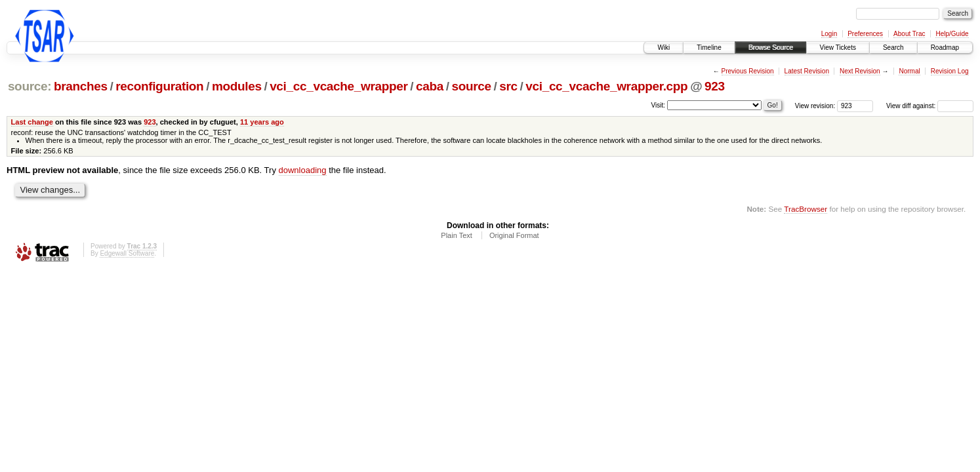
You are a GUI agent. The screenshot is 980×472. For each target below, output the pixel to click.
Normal (909, 71)
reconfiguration (159, 86)
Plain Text (457, 235)
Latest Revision (807, 71)
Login (829, 34)
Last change (32, 122)
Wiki (664, 48)
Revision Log (950, 71)
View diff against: (930, 106)
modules (237, 86)
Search (893, 48)
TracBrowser (806, 209)
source (472, 86)
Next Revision (860, 71)
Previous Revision (748, 71)
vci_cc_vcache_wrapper (338, 86)
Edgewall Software (127, 253)
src (508, 86)
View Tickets (838, 48)
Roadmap (945, 48)
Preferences (865, 34)
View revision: (815, 106)
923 (715, 86)
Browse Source (771, 48)
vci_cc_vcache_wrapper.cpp (606, 86)
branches (81, 86)
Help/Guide (952, 34)
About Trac (909, 34)
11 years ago (262, 122)
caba (430, 86)
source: (30, 86)
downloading (303, 170)
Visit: (659, 105)
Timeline (709, 48)
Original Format (514, 235)
